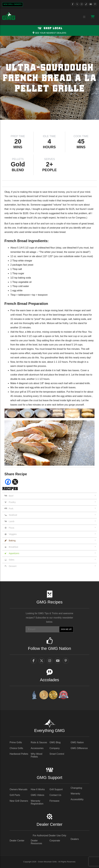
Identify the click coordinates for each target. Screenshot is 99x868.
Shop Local (50, 28)
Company (55, 748)
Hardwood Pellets (19, 754)
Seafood (13, 515)
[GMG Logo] (9, 16)
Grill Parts (15, 795)
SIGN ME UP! (66, 629)
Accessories (37, 748)
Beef (11, 496)
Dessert (13, 566)
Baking (12, 540)
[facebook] (73, 4)
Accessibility (77, 799)
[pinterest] (95, 4)
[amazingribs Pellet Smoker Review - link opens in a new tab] (53, 695)
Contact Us (55, 795)
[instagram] (82, 4)
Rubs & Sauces (39, 742)
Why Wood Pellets (37, 755)
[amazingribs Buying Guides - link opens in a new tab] (34, 695)
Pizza (11, 528)
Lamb (12, 521)
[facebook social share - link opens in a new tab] (8, 483)
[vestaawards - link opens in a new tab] (44, 695)
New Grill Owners (13, 4)
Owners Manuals (18, 789)
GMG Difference (79, 748)
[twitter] (77, 4)
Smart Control (57, 754)
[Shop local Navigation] (50, 30)
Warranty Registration (37, 802)
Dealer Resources (36, 842)
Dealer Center (17, 841)
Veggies (13, 534)
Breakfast (13, 547)
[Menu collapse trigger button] (84, 17)
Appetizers (14, 553)
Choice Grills (16, 748)
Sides (12, 560)
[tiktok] (86, 4)
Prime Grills (16, 742)
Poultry (12, 502)
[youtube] (90, 4)
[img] (50, 78)
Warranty (75, 794)
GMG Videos (38, 795)
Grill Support (56, 789)
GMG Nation (77, 742)
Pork (11, 509)
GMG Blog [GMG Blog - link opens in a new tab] (55, 742)
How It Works (38, 789)
